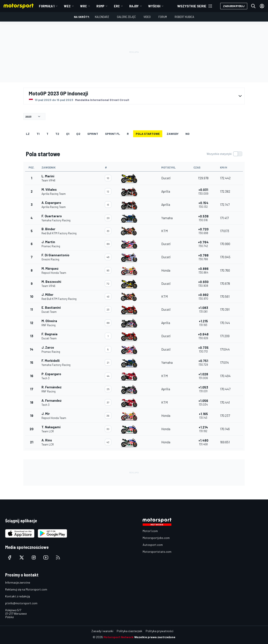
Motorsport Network (119, 637)
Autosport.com (153, 545)
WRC (84, 6)
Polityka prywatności (160, 631)
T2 (57, 134)
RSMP (100, 6)
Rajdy (134, 6)
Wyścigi (154, 6)
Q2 (78, 134)
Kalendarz (102, 17)
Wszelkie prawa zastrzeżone (155, 637)
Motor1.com (150, 531)
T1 (38, 134)
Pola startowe (148, 134)
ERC (117, 6)
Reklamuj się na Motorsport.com (26, 589)
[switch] (224, 154)
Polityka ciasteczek (129, 631)
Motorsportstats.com (157, 552)
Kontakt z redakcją (18, 596)
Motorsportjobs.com (156, 538)
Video (147, 17)
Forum (163, 17)
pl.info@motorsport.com (21, 603)
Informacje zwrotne (18, 582)
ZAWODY (173, 134)
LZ (28, 134)
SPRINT (93, 134)
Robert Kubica (184, 17)
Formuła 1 (47, 6)
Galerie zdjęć (126, 17)
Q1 (68, 134)
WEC (67, 6)
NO (187, 134)
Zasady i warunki (102, 631)
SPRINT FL (112, 134)
